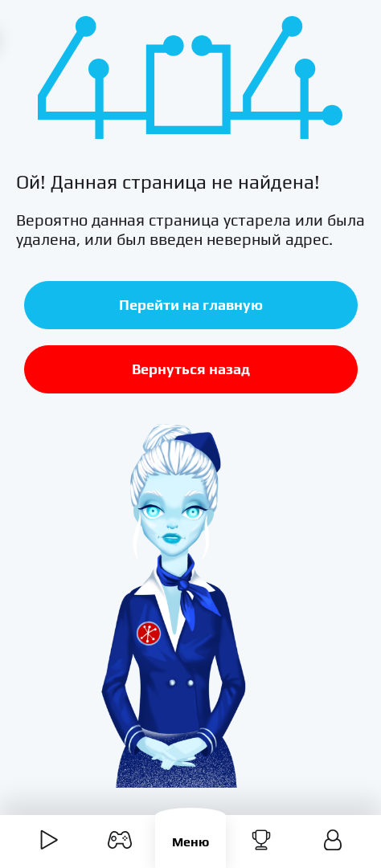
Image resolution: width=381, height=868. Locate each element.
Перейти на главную (191, 305)
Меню (190, 842)
